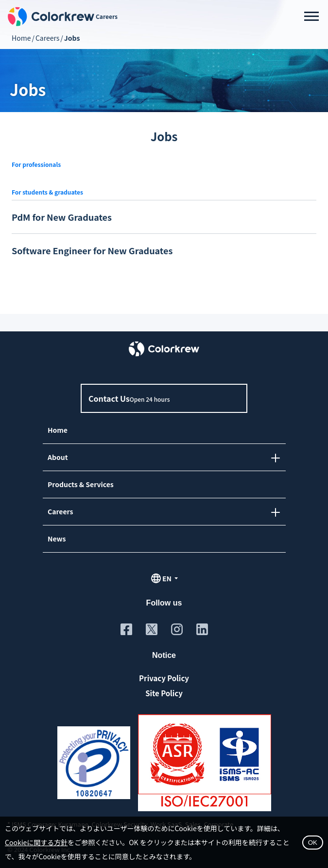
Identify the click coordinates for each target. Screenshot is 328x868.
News (56, 539)
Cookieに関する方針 (36, 842)
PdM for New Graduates (62, 217)
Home (21, 38)
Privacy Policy (164, 678)
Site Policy (164, 693)
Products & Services (80, 484)
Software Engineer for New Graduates (92, 250)
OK (313, 843)
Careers (47, 38)
